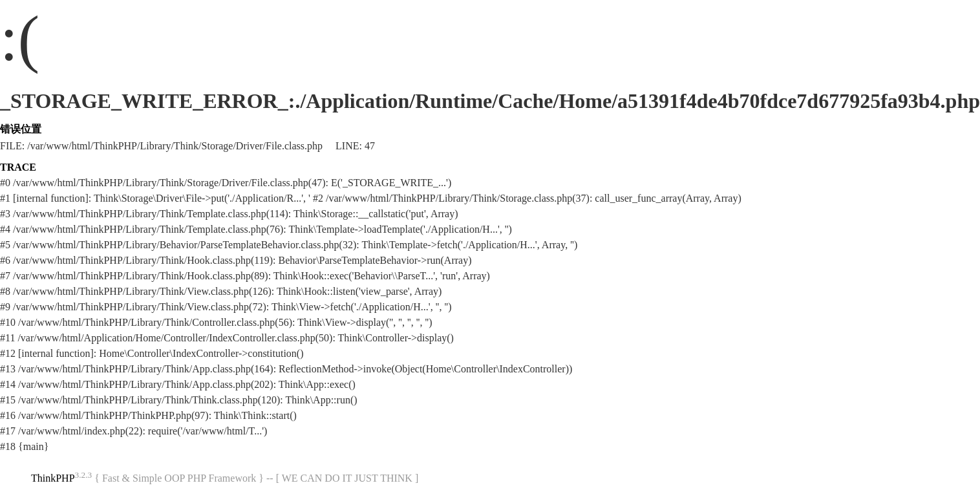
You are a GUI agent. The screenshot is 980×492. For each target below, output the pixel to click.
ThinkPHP (53, 478)
